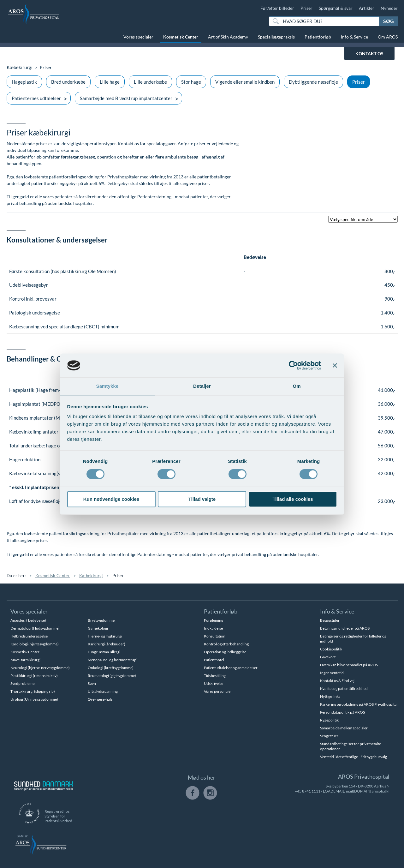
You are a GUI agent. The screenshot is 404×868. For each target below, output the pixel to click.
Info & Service (354, 37)
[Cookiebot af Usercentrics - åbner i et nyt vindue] (293, 365)
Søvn (92, 683)
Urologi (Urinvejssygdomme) (34, 699)
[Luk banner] (335, 365)
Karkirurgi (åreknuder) (107, 644)
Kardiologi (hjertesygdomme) (35, 644)
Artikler (367, 8)
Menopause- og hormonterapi (113, 660)
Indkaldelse (213, 628)
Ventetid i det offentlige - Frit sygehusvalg (353, 757)
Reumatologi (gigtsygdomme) (112, 676)
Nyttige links (330, 696)
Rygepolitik (329, 720)
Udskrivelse (214, 683)
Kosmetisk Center (181, 37)
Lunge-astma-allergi (104, 652)
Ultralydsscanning (103, 691)
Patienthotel (214, 660)
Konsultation (215, 636)
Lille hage (110, 82)
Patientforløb (318, 37)
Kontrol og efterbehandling (226, 644)
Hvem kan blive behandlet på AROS (349, 665)
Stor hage (191, 82)
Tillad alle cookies (293, 499)
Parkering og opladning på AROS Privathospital (359, 704)
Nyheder (389, 8)
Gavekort (328, 657)
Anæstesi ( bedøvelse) (28, 620)
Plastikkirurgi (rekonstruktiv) (34, 676)
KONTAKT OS (369, 54)
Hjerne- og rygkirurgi (105, 636)
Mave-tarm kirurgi (25, 660)
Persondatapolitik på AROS (342, 712)
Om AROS (388, 37)
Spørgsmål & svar (336, 8)
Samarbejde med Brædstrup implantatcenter (126, 98)
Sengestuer (329, 736)
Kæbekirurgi (19, 67)
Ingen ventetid (332, 673)
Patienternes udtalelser (36, 98)
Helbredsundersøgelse (29, 636)
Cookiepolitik (331, 649)
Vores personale (217, 691)
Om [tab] (297, 386)
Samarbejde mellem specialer (344, 728)
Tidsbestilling (215, 676)
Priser (306, 8)
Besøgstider (330, 620)
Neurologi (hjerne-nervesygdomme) (40, 668)
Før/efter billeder (277, 8)
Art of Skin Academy (228, 37)
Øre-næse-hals (100, 699)
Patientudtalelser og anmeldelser (231, 668)
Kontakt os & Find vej (337, 681)
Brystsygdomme (101, 620)
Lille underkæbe (150, 82)
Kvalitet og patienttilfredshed (344, 688)
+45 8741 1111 (308, 791)
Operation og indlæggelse (225, 652)
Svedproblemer (23, 683)
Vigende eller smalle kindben (245, 82)
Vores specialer (138, 37)
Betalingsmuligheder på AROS (345, 628)
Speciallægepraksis (276, 37)
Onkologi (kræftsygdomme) (111, 668)
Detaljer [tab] (202, 386)
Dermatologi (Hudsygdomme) (35, 628)
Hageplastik (24, 82)
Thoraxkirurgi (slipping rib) (33, 691)
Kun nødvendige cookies (111, 499)
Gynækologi (98, 628)
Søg (389, 21)
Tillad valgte (202, 499)
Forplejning (214, 620)
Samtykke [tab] (107, 386)
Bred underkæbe (68, 82)
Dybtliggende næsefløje (313, 82)
